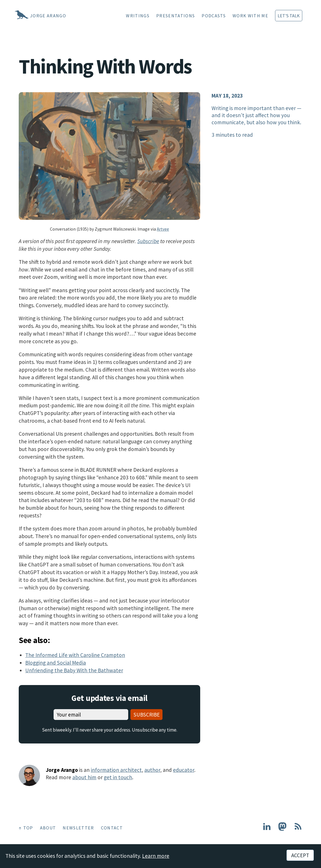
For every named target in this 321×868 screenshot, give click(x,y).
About (48, 828)
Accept (300, 855)
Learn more (156, 856)
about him (84, 777)
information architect (116, 770)
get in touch (118, 777)
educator (184, 770)
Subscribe (148, 241)
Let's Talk (289, 16)
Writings (138, 16)
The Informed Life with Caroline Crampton (75, 655)
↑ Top (26, 828)
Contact (112, 828)
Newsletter (78, 828)
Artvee (163, 229)
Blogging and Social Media (56, 663)
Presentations (176, 16)
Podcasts (214, 16)
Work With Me (250, 16)
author (152, 770)
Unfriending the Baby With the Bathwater (74, 670)
